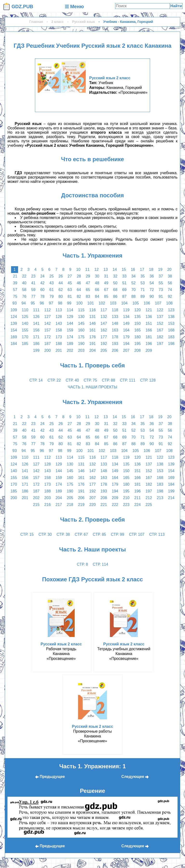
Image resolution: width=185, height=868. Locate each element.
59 (33, 290)
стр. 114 (100, 564)
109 (14, 310)
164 (126, 330)
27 (70, 276)
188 (59, 344)
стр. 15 (27, 534)
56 (170, 283)
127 (48, 317)
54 (152, 283)
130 (81, 317)
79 (52, 296)
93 (15, 303)
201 (59, 350)
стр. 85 (99, 534)
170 (25, 337)
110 (25, 310)
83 (88, 296)
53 (143, 283)
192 (104, 344)
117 (104, 310)
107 (158, 303)
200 (48, 350)
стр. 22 (54, 380)
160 (81, 330)
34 (133, 276)
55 (161, 283)
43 (52, 283)
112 (48, 310)
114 (70, 310)
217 (59, 505)
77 (33, 296)
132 (104, 317)
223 (126, 505)
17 (142, 269)
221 (104, 505)
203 (81, 350)
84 (97, 296)
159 (70, 330)
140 (25, 323)
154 (14, 330)
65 (88, 290)
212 (149, 498)
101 (91, 303)
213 (160, 498)
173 (59, 337)
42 (42, 283)
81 (70, 296)
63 (70, 290)
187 (48, 344)
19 (160, 269)
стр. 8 (82, 564)
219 (81, 505)
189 (70, 344)
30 (97, 276)
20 (169, 269)
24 (42, 276)
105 (136, 303)
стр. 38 (63, 534)
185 (25, 344)
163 (115, 330)
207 (126, 350)
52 (133, 283)
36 (152, 276)
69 (124, 290)
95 (33, 303)
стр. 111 (128, 380)
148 (115, 323)
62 (61, 290)
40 (24, 283)
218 (70, 505)
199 (36, 350)
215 (36, 505)
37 (161, 276)
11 (87, 269)
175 (81, 337)
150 (137, 323)
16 (133, 269)
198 (171, 344)
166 (149, 330)
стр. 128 (148, 380)
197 (160, 344)
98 (60, 303)
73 (161, 290)
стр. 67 (81, 534)
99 (69, 303)
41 (33, 283)
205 (104, 350)
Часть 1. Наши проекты (92, 387)
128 (59, 317)
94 (24, 303)
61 (52, 290)
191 (93, 344)
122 (160, 310)
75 (15, 296)
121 (149, 310)
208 (137, 350)
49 (106, 283)
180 (137, 337)
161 (93, 330)
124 (14, 317)
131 (93, 317)
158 (59, 330)
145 (81, 323)
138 (171, 317)
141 (36, 323)
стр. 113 (157, 534)
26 (61, 276)
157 (48, 330)
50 (115, 283)
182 (160, 337)
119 (126, 310)
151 (149, 323)
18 (151, 269)
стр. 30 (45, 534)
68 (115, 290)
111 (36, 310)
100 (79, 303)
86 (115, 296)
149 (126, 323)
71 (143, 290)
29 (88, 276)
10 (78, 269)
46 (79, 283)
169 (14, 337)
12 (97, 269)
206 (115, 350)
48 (97, 283)
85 (106, 296)
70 (133, 290)
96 (42, 303)
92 (170, 296)
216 (48, 505)
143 (59, 323)
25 (52, 276)
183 (171, 337)
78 (42, 296)
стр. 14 (36, 380)
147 (104, 323)
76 (24, 296)
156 (36, 330)
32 (115, 276)
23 (33, 276)
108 (169, 303)
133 (115, 317)
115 (81, 310)
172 (48, 337)
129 (70, 317)
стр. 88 (109, 380)
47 (88, 283)
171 (36, 337)
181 (149, 337)
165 (137, 330)
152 (160, 323)
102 (102, 303)
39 (15, 283)
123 (171, 310)
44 (61, 283)
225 (149, 505)
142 (48, 323)
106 (147, 303)
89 (143, 296)
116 (93, 310)
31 (106, 276)
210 (126, 498)
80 (61, 296)
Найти (176, 6)
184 (14, 344)
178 (115, 337)
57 (15, 290)
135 (137, 317)
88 (133, 296)
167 (160, 330)
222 (115, 505)
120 (137, 310)
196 (149, 344)
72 (152, 290)
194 (126, 344)
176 (93, 337)
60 (42, 290)
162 (104, 330)
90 (152, 296)
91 (161, 296)
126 (36, 317)
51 (124, 283)
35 (143, 276)
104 (124, 303)
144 (70, 323)
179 (126, 337)
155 (25, 330)
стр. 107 (137, 534)
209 (149, 350)
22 (24, 276)
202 (70, 350)
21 (15, 276)
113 (59, 310)
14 (115, 269)
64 (79, 290)
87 (124, 296)
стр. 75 (90, 380)
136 (149, 317)
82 (79, 296)
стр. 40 (72, 380)
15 (124, 269)
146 (93, 323)
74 (170, 290)
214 (171, 498)
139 (14, 323)
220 (93, 505)
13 (106, 269)
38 (170, 276)
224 (137, 505)
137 (160, 317)
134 (126, 317)
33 (124, 276)
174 (70, 337)
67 (106, 290)
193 (115, 344)
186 (36, 344)
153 (171, 323)
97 (51, 303)
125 (25, 317)
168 (171, 330)
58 (24, 290)
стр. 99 (117, 534)
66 (97, 290)
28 (79, 276)
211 (137, 498)
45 (70, 283)
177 (104, 337)
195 (137, 344)
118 (115, 310)
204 (93, 350)
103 (113, 303)
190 (81, 344)
